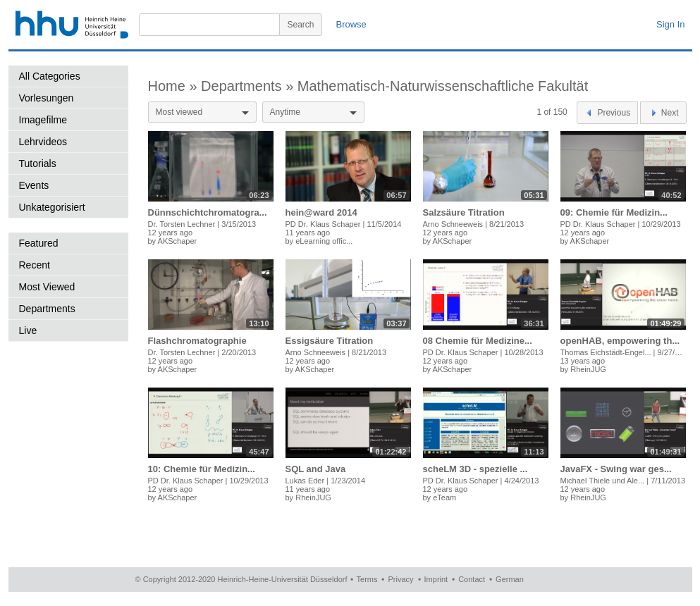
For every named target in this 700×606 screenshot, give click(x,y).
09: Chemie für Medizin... (614, 212)
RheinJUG (588, 369)
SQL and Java (316, 469)
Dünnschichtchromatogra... (208, 212)
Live (28, 330)
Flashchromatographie (197, 341)
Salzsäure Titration (464, 212)
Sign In (670, 24)
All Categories (50, 76)
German (510, 579)
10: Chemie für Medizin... (202, 469)
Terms (367, 579)
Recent (35, 265)
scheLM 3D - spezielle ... (475, 469)
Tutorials (38, 163)
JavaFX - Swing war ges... (616, 469)
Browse (351, 24)
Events (34, 185)
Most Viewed (47, 287)
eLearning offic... (324, 241)
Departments (47, 309)
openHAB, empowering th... (620, 341)
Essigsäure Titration (330, 341)
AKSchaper (178, 241)
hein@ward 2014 (321, 212)
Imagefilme (43, 120)
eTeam (444, 497)
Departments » (249, 86)
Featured (39, 243)
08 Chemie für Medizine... (478, 341)
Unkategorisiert (52, 207)
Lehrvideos (43, 142)
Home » (175, 86)
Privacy (400, 579)
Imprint (436, 579)
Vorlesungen (47, 98)
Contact (472, 579)
